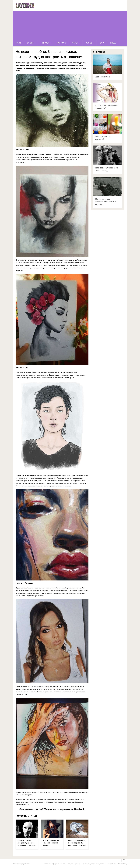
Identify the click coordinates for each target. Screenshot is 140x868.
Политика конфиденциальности (54, 864)
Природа (45, 43)
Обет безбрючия (102, 77)
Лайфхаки (62, 43)
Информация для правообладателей (93, 864)
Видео (113, 43)
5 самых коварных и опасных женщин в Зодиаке (51, 843)
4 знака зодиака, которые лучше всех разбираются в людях (27, 843)
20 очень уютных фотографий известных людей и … (105, 202)
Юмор (19, 43)
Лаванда (16, 864)
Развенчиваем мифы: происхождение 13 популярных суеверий (77, 843)
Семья (75, 43)
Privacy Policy (111, 864)
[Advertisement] (70, 26)
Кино (102, 43)
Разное (89, 43)
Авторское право (73, 864)
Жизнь (30, 43)
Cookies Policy (123, 864)
